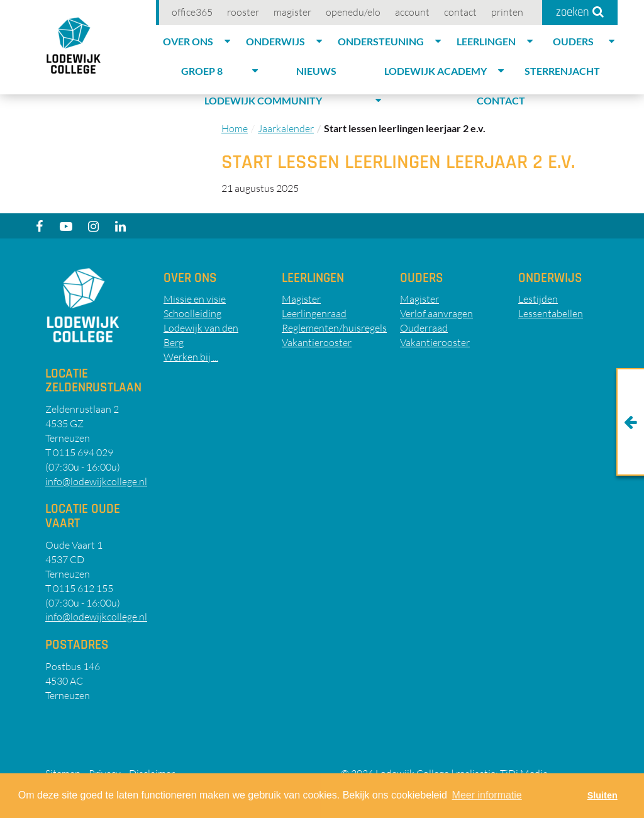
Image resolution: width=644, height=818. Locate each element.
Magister (292, 12)
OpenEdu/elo (353, 12)
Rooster (243, 12)
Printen (507, 12)
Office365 (192, 12)
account (412, 12)
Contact (460, 12)
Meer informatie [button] (487, 795)
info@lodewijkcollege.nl (96, 481)
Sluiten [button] (602, 795)
